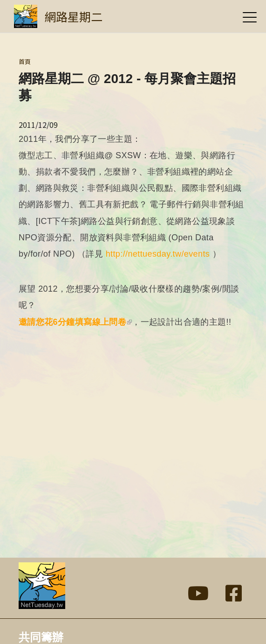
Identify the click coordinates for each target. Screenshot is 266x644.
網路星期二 (73, 16)
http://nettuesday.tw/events (158, 254)
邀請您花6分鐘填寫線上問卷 (75, 322)
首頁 (25, 61)
